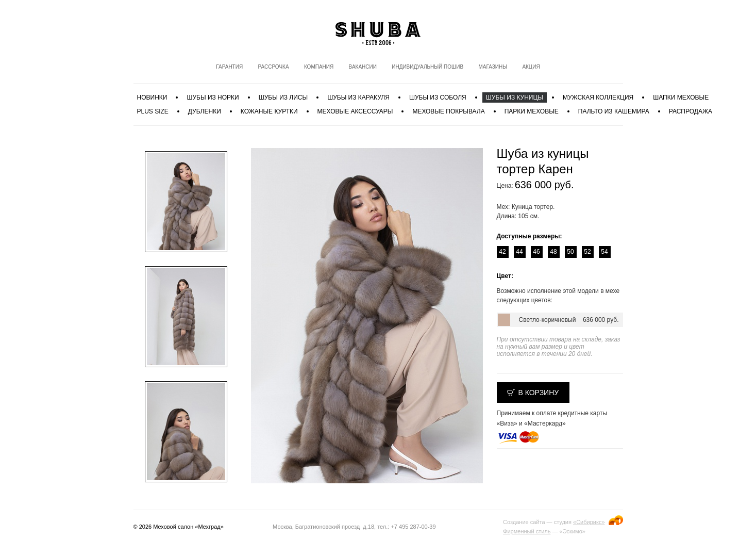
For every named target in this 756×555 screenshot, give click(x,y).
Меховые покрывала (448, 111)
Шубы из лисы (283, 97)
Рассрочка (273, 67)
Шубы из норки (213, 97)
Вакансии (363, 67)
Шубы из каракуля (358, 97)
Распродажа (691, 111)
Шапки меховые (681, 97)
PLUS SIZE (153, 111)
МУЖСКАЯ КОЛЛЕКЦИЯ (598, 97)
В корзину (539, 393)
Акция (531, 67)
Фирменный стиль (527, 531)
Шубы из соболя (438, 97)
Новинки (152, 97)
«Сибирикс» (589, 522)
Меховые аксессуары (355, 111)
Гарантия (229, 67)
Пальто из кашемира (614, 111)
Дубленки (205, 111)
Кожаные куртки (269, 111)
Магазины (493, 67)
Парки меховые (532, 111)
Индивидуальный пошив (427, 67)
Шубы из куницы (515, 97)
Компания (319, 67)
